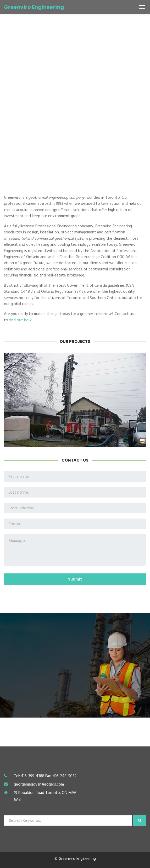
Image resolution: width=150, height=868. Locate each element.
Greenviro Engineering (34, 7)
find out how (20, 320)
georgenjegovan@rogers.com (39, 785)
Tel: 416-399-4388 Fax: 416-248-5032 (45, 776)
